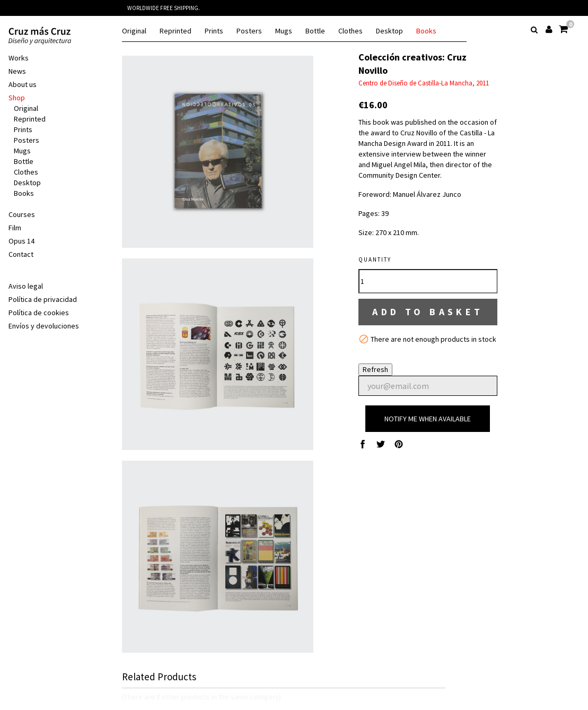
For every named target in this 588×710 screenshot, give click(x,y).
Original (134, 31)
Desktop (389, 31)
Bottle (315, 31)
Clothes (350, 31)
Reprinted (175, 31)
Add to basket (428, 312)
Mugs (284, 31)
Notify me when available (428, 419)
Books (426, 31)
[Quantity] (428, 281)
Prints (214, 31)
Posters (249, 31)
